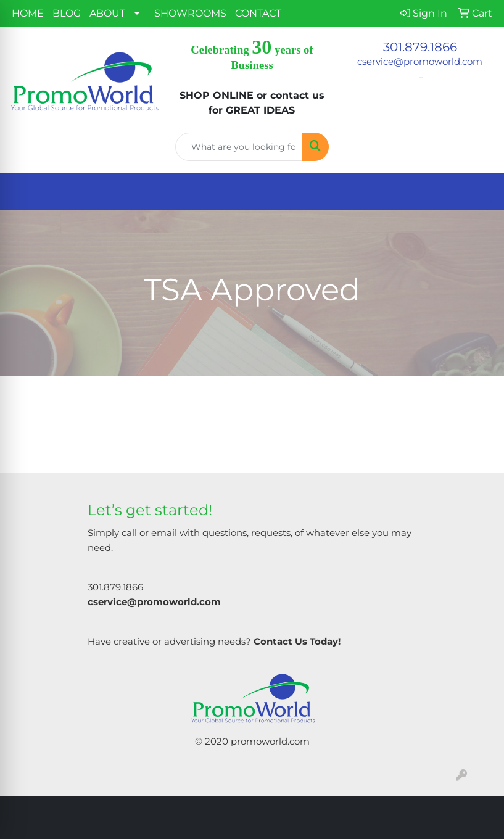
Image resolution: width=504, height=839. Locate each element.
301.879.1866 (420, 47)
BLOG (67, 13)
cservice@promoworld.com (420, 62)
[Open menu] (479, 192)
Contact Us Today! (297, 642)
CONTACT (258, 13)
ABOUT (107, 13)
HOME (28, 13)
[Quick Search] (239, 147)
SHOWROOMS (190, 13)
